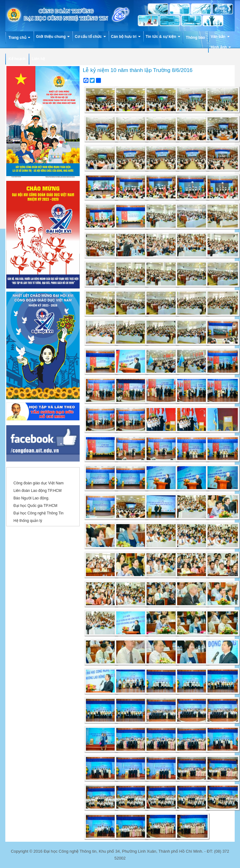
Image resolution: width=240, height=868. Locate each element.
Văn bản (220, 37)
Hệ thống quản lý (28, 521)
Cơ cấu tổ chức (90, 37)
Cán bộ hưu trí (126, 37)
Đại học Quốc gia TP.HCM (35, 506)
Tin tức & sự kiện (163, 37)
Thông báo (195, 38)
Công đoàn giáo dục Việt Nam (39, 483)
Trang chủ (19, 38)
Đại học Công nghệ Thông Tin (38, 513)
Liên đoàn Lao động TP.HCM (37, 491)
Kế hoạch (17, 59)
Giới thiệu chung (53, 37)
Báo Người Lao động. (31, 498)
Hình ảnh (221, 47)
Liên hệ (38, 59)
